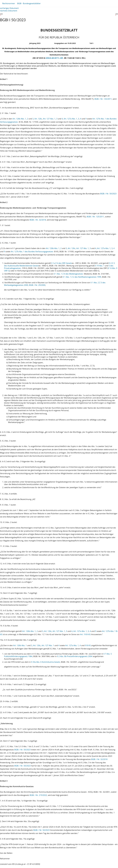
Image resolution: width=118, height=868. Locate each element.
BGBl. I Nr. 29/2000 (37, 285)
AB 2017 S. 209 (57, 58)
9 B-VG (88, 645)
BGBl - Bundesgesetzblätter (29, 3)
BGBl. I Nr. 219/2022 (38, 795)
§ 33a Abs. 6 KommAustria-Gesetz (46, 662)
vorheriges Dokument (9, 8)
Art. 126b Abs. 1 (19, 119)
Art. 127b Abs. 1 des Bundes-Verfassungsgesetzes (32, 252)
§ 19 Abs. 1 (100, 266)
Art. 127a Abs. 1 (70, 119)
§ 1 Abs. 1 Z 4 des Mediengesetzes (68, 274)
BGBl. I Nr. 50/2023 (108, 194)
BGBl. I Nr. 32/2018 (38, 220)
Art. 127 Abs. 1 (49, 119)
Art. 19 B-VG (85, 634)
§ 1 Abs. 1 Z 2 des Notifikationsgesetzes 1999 (82, 277)
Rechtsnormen (9, 3)
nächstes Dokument (9, 11)
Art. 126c (38, 119)
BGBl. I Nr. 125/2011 (103, 99)
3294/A (49, 58)
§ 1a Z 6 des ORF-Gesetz (62, 263)
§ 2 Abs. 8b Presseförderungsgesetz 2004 (75, 656)
